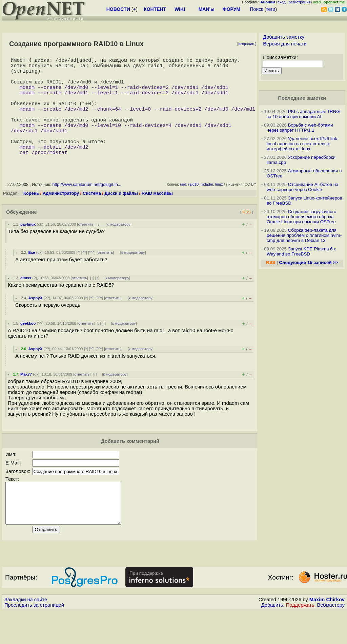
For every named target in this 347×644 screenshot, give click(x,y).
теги (271, 9)
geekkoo (28, 348)
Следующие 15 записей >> (309, 262)
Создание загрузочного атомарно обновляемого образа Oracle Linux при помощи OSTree (302, 217)
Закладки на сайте (26, 632)
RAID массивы (157, 218)
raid (183, 209)
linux (219, 209)
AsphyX (35, 322)
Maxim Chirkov (327, 632)
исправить (247, 44)
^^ (84, 277)
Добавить (272, 638)
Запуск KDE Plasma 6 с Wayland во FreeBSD (301, 251)
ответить (86, 249)
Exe (32, 277)
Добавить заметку (284, 37)
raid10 (194, 209)
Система (92, 218)
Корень (31, 218)
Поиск (257, 9)
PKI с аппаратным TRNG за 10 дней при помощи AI (303, 114)
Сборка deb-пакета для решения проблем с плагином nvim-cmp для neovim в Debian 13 (304, 235)
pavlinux (28, 249)
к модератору (119, 249)
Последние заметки (302, 98)
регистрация (300, 2)
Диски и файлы (121, 218)
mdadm (207, 209)
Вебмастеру (331, 638)
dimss (26, 302)
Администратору (61, 218)
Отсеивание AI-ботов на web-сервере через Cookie (302, 187)
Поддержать (300, 638)
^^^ (92, 277)
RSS (246, 236)
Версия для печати (285, 44)
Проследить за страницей (34, 638)
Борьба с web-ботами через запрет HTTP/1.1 (300, 128)
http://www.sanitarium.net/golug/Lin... (87, 209)
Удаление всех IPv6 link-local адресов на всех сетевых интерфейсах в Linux (303, 144)
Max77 (26, 399)
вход (282, 2)
